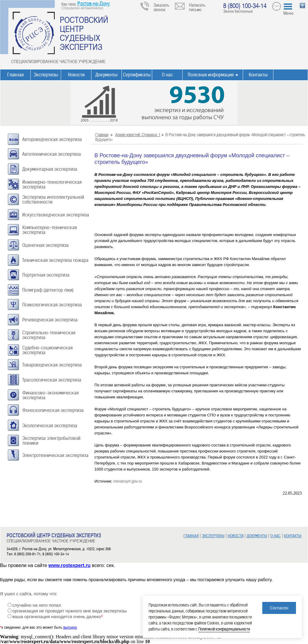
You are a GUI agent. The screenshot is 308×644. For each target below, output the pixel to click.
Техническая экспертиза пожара (55, 260)
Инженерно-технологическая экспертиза (52, 184)
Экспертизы (46, 75)
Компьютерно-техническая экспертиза (49, 230)
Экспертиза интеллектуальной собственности (53, 199)
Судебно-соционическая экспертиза (47, 350)
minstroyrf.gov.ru (128, 481)
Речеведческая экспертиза (50, 320)
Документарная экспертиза (50, 169)
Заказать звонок (161, 7)
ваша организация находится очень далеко (57, 617)
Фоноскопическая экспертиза (53, 410)
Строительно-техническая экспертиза (49, 335)
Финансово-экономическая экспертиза (50, 395)
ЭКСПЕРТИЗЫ (213, 536)
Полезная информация (211, 75)
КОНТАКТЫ (293, 536)
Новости (76, 75)
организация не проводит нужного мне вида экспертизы (69, 611)
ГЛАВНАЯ (191, 536)
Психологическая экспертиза (52, 305)
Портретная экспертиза (46, 275)
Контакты (258, 75)
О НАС (276, 536)
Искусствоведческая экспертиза (56, 215)
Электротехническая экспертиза (55, 455)
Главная (15, 75)
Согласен (279, 608)
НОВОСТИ (236, 536)
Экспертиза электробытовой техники (51, 441)
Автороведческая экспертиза (52, 139)
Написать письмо (197, 7)
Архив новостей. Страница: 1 (138, 135)
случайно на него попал (37, 605)
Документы (106, 75)
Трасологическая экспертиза (52, 380)
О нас (167, 75)
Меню (288, 13)
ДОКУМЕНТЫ (257, 536)
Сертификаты (137, 75)
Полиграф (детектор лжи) (48, 290)
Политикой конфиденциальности (224, 629)
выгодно (70, 627)
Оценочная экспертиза (45, 245)
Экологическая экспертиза (50, 426)
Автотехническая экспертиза (52, 154)
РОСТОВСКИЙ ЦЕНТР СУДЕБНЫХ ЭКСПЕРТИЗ (84, 33)
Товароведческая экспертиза (52, 365)
